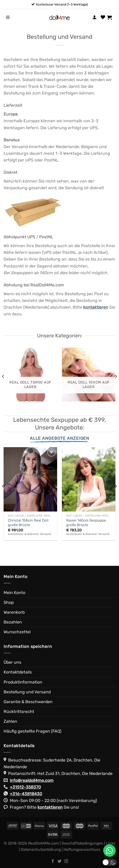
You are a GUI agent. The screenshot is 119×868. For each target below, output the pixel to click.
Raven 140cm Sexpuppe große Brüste (86, 523)
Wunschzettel (17, 632)
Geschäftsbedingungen (82, 843)
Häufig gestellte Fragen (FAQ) (32, 731)
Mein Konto (14, 593)
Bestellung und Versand (27, 692)
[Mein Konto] (95, 17)
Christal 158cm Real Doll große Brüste (28, 523)
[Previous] (3, 376)
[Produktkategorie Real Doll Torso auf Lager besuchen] (30, 374)
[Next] (116, 376)
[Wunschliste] (103, 17)
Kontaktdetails (18, 672)
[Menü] (8, 17)
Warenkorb (14, 612)
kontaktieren (50, 807)
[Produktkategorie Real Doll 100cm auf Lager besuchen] (89, 374)
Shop (9, 602)
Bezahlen (13, 622)
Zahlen (10, 721)
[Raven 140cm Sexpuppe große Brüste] (89, 479)
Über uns (12, 662)
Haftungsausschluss (82, 849)
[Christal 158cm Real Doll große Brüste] (30, 479)
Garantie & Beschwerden (28, 702)
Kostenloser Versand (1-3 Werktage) (62, 4)
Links (111, 843)
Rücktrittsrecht (19, 712)
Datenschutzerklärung (41, 849)
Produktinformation (23, 682)
